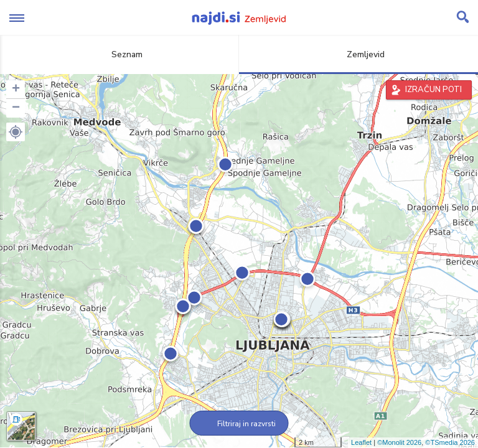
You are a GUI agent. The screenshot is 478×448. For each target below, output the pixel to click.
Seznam (120, 54)
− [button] (16, 108)
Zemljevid (358, 54)
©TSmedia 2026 (450, 442)
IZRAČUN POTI (433, 90)
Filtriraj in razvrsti (239, 424)
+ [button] (16, 90)
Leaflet (361, 442)
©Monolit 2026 (399, 442)
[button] (16, 132)
